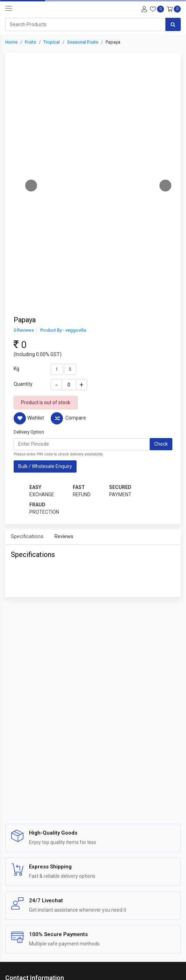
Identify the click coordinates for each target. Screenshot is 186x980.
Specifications (27, 536)
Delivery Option (29, 432)
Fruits (30, 42)
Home (11, 42)
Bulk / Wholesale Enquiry (45, 466)
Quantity (23, 384)
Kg (16, 369)
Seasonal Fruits (83, 42)
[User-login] (143, 9)
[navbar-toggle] (9, 9)
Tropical (52, 42)
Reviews (64, 536)
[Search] (85, 24)
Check (161, 444)
